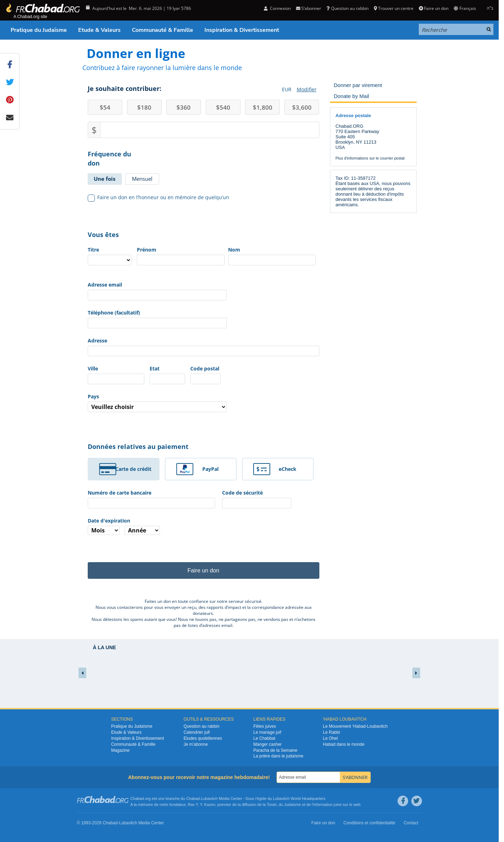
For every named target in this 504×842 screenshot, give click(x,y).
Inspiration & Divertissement (242, 30)
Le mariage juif (267, 732)
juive (338, 804)
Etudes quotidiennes (203, 738)
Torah (272, 804)
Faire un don (434, 8)
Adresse (97, 341)
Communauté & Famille (163, 30)
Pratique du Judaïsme (39, 30)
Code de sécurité (242, 493)
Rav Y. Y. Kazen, (202, 804)
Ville (93, 368)
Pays (93, 396)
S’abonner (309, 8)
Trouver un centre (394, 8)
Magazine (120, 750)
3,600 (302, 107)
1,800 (263, 107)
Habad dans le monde (344, 744)
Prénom (147, 250)
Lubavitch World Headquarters (299, 798)
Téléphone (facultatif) (114, 313)
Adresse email (105, 285)
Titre (93, 250)
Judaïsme (292, 804)
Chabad (193, 798)
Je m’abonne (196, 744)
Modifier (307, 89)
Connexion (277, 8)
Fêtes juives (265, 726)
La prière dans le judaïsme (278, 756)
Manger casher (267, 744)
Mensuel (142, 179)
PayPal (210, 469)
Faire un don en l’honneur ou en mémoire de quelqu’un (159, 197)
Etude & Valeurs (99, 30)
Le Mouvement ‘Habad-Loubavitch (355, 726)
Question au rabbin (347, 8)
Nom (234, 250)
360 (184, 107)
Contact (411, 823)
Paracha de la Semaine (275, 750)
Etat (155, 368)
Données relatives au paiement (138, 446)
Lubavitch (209, 798)
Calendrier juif (197, 732)
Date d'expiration (109, 521)
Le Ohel (330, 738)
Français (465, 8)
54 (105, 107)
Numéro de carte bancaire (120, 493)
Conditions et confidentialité (369, 823)
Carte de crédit (133, 469)
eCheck (288, 469)
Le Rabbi (331, 732)
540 (223, 107)
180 (144, 107)
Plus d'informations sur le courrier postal (370, 158)
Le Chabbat (264, 738)
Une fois (105, 179)
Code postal (205, 368)
